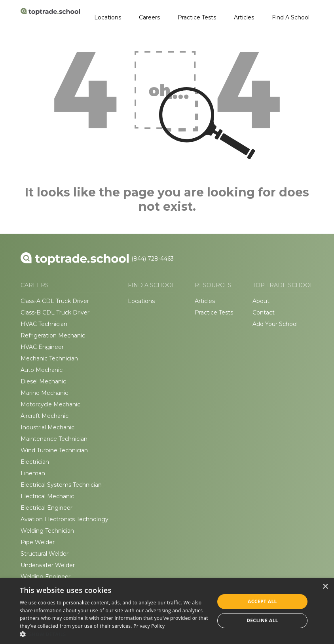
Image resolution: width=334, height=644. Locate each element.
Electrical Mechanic (47, 496)
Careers (149, 17)
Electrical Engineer (46, 508)
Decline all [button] (262, 620)
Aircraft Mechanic (45, 416)
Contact (264, 312)
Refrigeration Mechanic (53, 335)
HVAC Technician (44, 324)
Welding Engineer (46, 577)
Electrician (35, 462)
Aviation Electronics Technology (65, 519)
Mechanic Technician (49, 358)
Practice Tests (197, 17)
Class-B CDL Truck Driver (55, 312)
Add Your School (275, 324)
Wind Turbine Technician (54, 450)
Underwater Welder (48, 565)
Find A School (291, 17)
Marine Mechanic (44, 393)
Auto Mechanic (42, 370)
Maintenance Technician (54, 439)
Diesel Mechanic (43, 381)
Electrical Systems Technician (61, 485)
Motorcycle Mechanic (50, 404)
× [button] (325, 587)
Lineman (33, 473)
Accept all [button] (262, 601)
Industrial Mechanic (47, 427)
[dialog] (167, 611)
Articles (244, 17)
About (261, 301)
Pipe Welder (38, 542)
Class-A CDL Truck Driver (55, 301)
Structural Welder (45, 554)
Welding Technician (47, 531)
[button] (114, 634)
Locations (108, 17)
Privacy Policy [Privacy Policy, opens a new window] (149, 626)
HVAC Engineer (42, 347)
